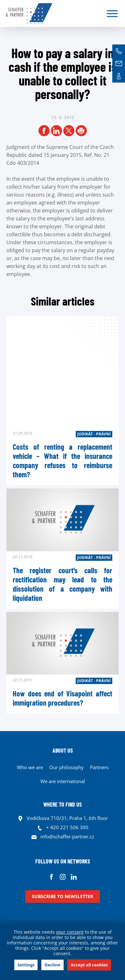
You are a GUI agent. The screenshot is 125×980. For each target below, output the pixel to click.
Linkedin (74, 877)
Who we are (30, 767)
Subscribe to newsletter (62, 896)
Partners (99, 767)
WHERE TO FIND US (62, 804)
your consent (70, 932)
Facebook (51, 877)
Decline (52, 965)
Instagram (62, 877)
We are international (63, 781)
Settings (26, 965)
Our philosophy (66, 767)
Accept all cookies (89, 965)
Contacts (119, 76)
